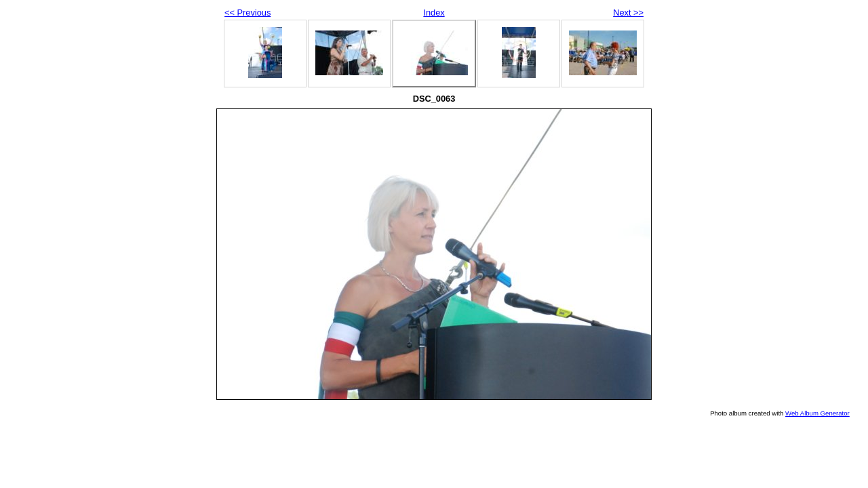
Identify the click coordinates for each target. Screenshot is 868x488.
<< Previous (248, 13)
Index (434, 13)
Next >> (628, 13)
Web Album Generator (817, 413)
